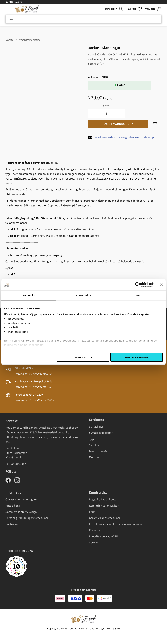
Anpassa (83, 357)
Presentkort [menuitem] (96, 530)
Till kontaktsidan (16, 464)
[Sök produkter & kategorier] (83, 19)
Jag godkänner (137, 357)
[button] (134, 9)
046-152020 (16, 2)
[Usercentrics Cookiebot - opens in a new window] (138, 285)
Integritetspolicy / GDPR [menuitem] (103, 536)
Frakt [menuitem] (92, 512)
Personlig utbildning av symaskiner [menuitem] (27, 518)
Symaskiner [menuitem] (96, 427)
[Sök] (157, 19)
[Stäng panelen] (162, 285)
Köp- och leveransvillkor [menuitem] (104, 506)
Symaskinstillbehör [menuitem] (101, 433)
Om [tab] (138, 295)
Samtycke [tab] (29, 295)
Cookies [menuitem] (94, 542)
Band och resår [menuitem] (98, 451)
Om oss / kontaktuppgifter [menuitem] (22, 500)
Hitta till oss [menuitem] (13, 506)
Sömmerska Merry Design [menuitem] (21, 512)
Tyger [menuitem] (92, 439)
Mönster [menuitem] (94, 457)
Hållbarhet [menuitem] (12, 524)
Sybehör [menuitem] (94, 445)
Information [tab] (84, 295)
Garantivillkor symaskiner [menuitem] (105, 518)
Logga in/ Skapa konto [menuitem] (103, 500)
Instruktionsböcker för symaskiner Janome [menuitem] (115, 524)
